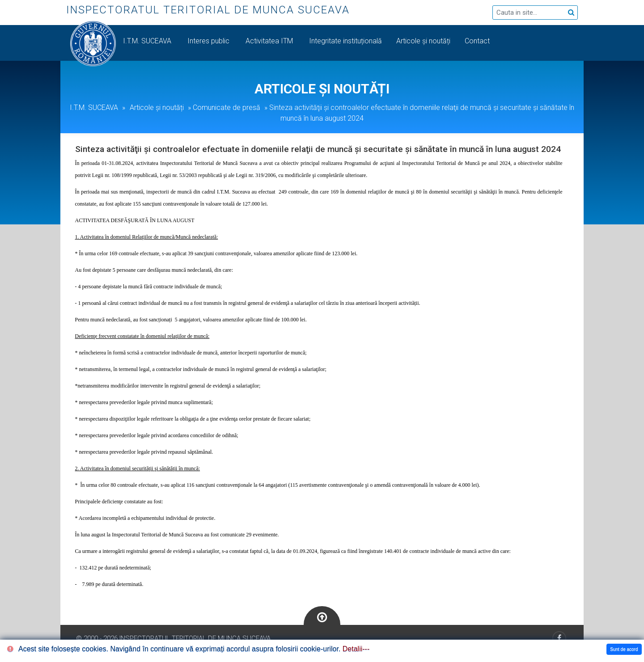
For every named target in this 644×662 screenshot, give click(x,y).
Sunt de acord (624, 649)
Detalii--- (356, 649)
